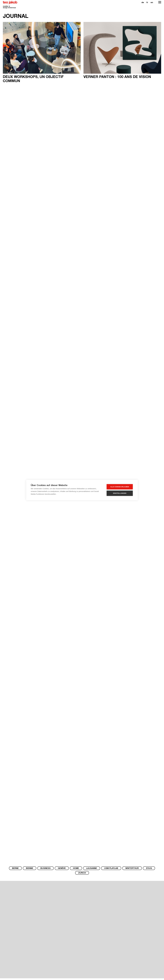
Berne (15, 868)
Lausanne (92, 868)
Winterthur (132, 868)
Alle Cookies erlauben (120, 487)
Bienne (30, 868)
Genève (62, 868)
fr (147, 3)
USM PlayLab (111, 868)
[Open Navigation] (160, 2)
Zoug (149, 868)
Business (45, 868)
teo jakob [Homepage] (10, 3)
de (143, 3)
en (152, 3)
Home (76, 868)
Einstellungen (120, 493)
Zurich (82, 873)
